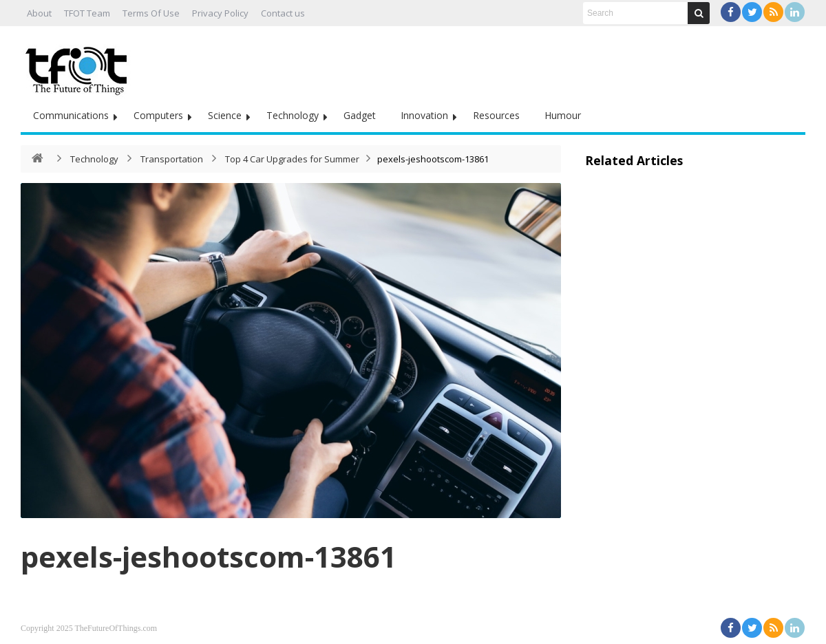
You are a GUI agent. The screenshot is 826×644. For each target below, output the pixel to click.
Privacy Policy (220, 13)
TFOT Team (87, 13)
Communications (71, 115)
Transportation (172, 159)
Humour (563, 115)
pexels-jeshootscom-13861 (209, 556)
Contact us (283, 13)
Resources (496, 115)
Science (225, 115)
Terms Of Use (151, 13)
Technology (293, 115)
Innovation (424, 115)
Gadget (360, 115)
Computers (158, 115)
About (39, 13)
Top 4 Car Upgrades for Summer (292, 159)
